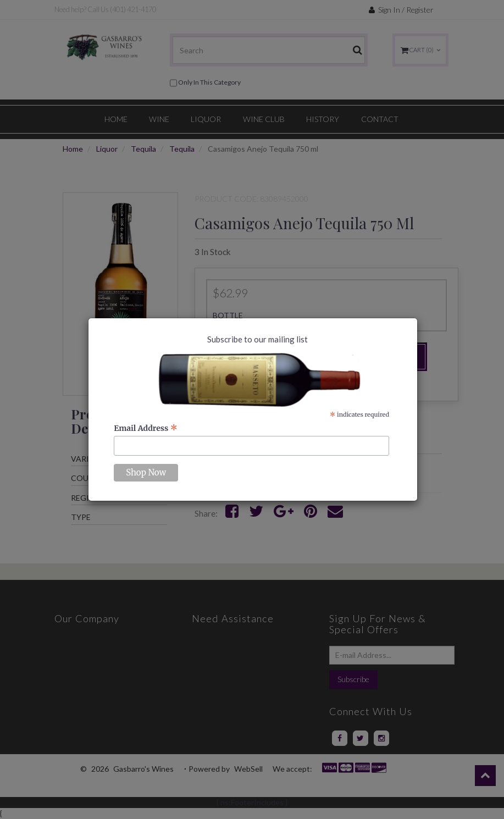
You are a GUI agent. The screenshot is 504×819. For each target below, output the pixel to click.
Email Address (146, 428)
